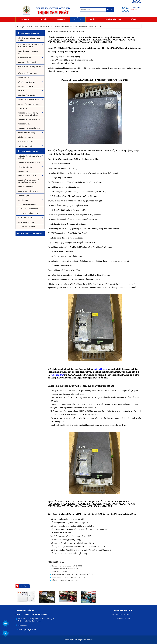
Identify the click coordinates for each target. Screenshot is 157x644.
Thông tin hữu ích (122, 599)
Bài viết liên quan (56, 562)
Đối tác (24, 586)
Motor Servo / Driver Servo (28, 100)
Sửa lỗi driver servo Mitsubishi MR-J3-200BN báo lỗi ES (71, 574)
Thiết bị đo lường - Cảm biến (29, 128)
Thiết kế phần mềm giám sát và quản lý (30, 157)
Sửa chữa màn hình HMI (27, 176)
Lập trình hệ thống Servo (28, 213)
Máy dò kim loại (24, 78)
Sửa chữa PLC (23, 171)
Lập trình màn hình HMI (27, 204)
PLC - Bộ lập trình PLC (26, 86)
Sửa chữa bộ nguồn (26, 187)
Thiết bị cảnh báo (25, 124)
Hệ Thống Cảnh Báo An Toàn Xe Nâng (29, 39)
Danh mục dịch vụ (30, 151)
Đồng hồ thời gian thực (27, 73)
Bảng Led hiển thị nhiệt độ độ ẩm (29, 68)
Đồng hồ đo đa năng (26, 142)
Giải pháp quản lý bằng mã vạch (28, 52)
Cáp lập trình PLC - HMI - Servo (29, 104)
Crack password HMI (26, 222)
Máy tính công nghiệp (26, 95)
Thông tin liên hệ (25, 599)
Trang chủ (21, 26)
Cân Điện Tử (22, 109)
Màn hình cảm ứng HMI (27, 82)
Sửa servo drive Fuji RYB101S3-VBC (64, 569)
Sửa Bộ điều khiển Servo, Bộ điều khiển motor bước (55, 26)
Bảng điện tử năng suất (27, 62)
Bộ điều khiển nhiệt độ (26, 133)
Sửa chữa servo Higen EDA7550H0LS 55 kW (67, 577)
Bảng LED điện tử (24, 58)
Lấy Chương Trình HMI (26, 227)
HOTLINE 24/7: (135, 7)
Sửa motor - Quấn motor (28, 191)
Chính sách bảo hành (122, 602)
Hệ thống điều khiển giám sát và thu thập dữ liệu (29, 46)
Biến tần (21, 91)
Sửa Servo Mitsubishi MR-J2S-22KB (64, 580)
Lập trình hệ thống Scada (28, 209)
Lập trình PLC (23, 200)
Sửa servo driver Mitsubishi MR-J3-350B (66, 566)
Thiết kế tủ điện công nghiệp (29, 163)
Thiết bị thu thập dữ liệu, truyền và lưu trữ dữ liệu (28, 114)
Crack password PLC (26, 218)
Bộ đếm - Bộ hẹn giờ (25, 137)
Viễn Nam (89, 628)
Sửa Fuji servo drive (58, 572)
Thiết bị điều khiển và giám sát (30, 120)
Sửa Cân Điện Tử (24, 196)
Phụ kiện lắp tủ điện (25, 146)
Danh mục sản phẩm (30, 33)
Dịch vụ (31, 26)
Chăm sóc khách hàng (122, 607)
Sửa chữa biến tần (25, 167)
